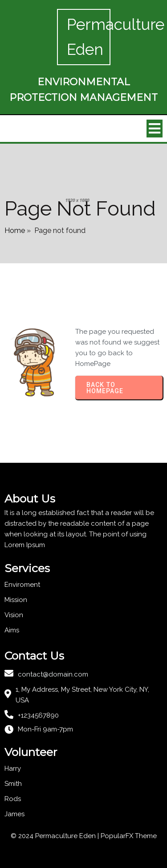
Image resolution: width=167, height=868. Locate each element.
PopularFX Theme (129, 836)
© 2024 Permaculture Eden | (56, 836)
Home (15, 230)
